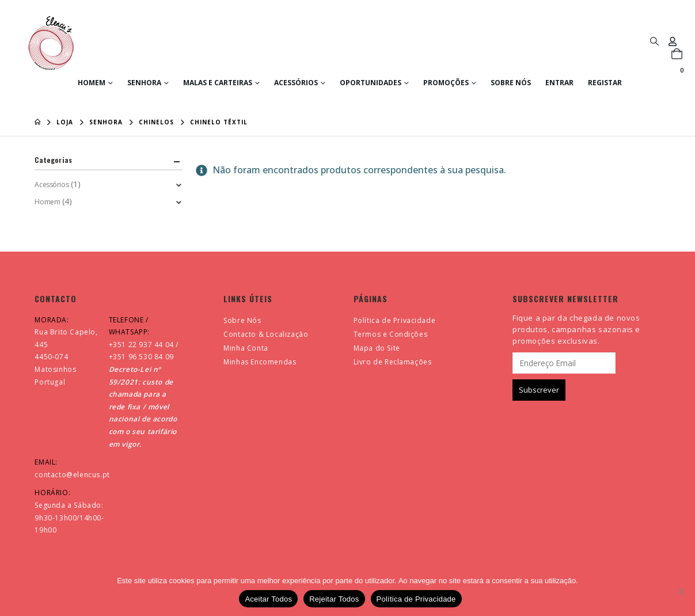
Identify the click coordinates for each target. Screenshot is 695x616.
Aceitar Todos (268, 599)
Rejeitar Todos (334, 599)
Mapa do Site (377, 348)
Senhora (144, 83)
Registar (605, 83)
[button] (654, 41)
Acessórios (296, 83)
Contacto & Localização (266, 334)
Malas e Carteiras (218, 83)
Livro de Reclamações (393, 362)
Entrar (559, 83)
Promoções (446, 83)
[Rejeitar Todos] (681, 591)
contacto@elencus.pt (72, 475)
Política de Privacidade (395, 320)
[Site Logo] (51, 43)
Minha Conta (246, 348)
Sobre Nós (511, 83)
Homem (92, 83)
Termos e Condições (391, 334)
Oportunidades (371, 83)
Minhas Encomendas (260, 362)
